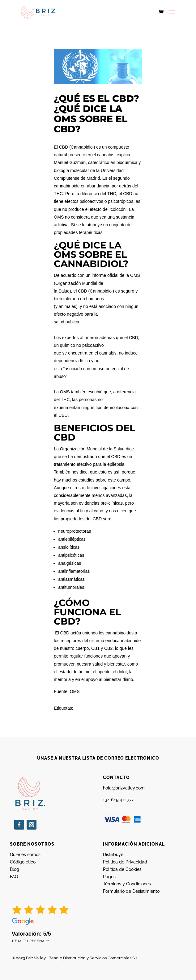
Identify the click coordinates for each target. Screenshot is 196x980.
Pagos (109, 877)
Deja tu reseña (28, 941)
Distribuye (113, 855)
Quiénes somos (25, 855)
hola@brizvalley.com (124, 788)
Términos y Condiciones (127, 884)
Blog (15, 869)
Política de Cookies (122, 869)
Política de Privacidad (125, 862)
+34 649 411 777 (118, 800)
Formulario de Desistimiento (131, 891)
